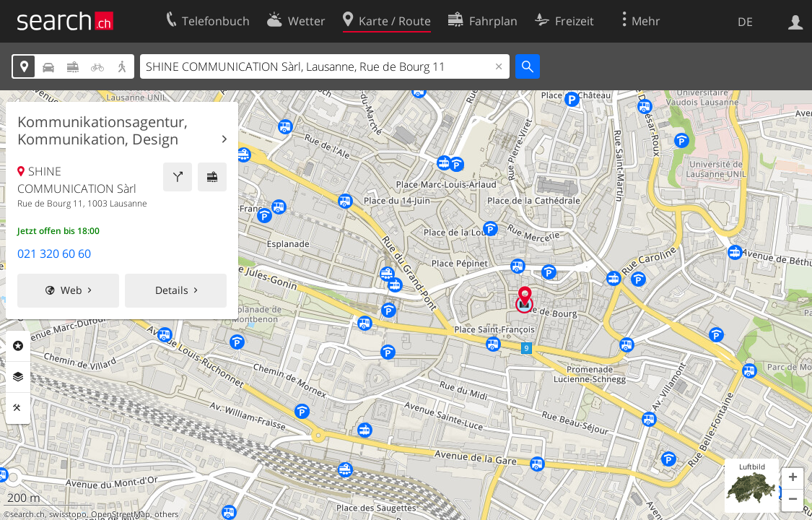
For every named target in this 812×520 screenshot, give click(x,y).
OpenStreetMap (121, 514)
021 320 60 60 (54, 253)
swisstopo (68, 514)
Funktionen (18, 408)
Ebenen (18, 377)
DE (745, 22)
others (166, 514)
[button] (793, 479)
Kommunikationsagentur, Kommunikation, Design (102, 131)
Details (172, 290)
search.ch (27, 514)
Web (71, 290)
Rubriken (18, 346)
